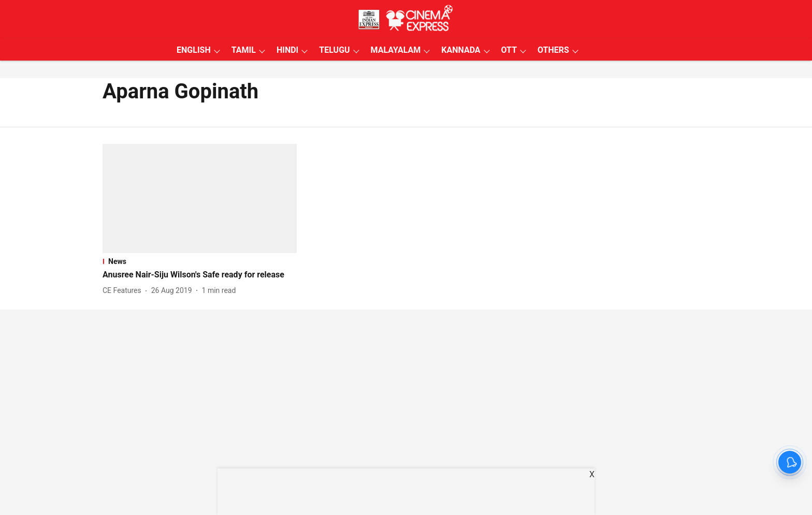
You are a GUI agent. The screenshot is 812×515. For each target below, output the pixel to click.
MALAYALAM (396, 50)
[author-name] (124, 291)
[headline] (200, 275)
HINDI (287, 50)
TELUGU (334, 50)
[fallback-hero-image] (200, 198)
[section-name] (200, 261)
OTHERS (553, 50)
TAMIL (244, 50)
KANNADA (461, 50)
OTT (509, 50)
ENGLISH (194, 50)
